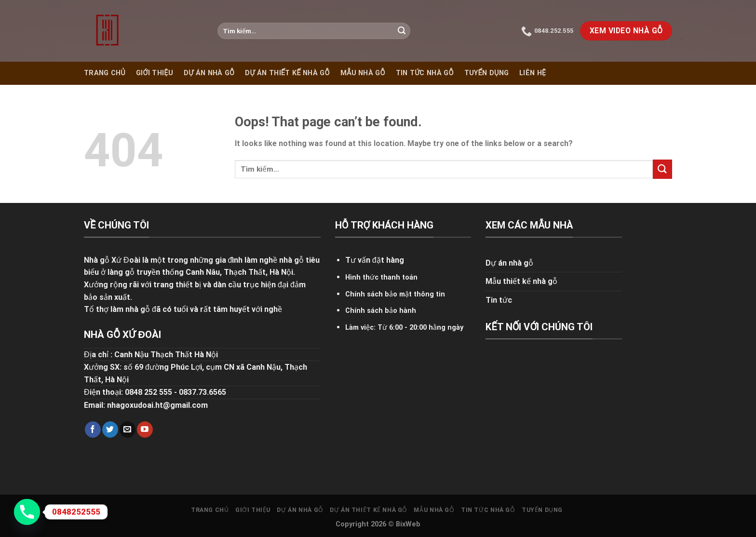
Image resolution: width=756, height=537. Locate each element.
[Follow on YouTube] (145, 430)
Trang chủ (105, 73)
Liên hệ (533, 73)
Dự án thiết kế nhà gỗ (287, 73)
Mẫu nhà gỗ (363, 73)
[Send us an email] (128, 430)
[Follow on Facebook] (93, 430)
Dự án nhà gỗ (209, 73)
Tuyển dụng (486, 73)
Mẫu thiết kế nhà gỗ (521, 281)
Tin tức (499, 300)
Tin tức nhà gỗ (425, 73)
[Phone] (27, 512)
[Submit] (402, 31)
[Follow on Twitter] (110, 430)
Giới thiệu (155, 73)
